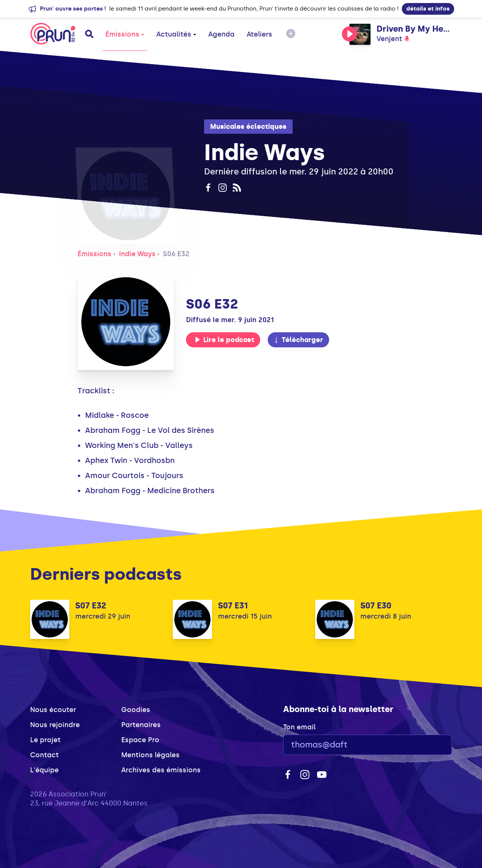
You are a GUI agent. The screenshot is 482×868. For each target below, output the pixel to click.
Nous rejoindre (55, 725)
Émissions (125, 34)
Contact (44, 755)
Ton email (299, 727)
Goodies (136, 710)
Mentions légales (150, 755)
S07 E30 (376, 606)
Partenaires (141, 725)
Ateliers (259, 34)
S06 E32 (176, 254)
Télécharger (298, 340)
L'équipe (44, 770)
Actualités (176, 34)
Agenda (221, 34)
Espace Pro (140, 740)
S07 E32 (91, 606)
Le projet (45, 740)
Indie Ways (137, 254)
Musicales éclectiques (248, 127)
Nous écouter (53, 710)
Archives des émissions (161, 770)
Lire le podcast (224, 340)
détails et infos (428, 9)
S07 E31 (233, 606)
